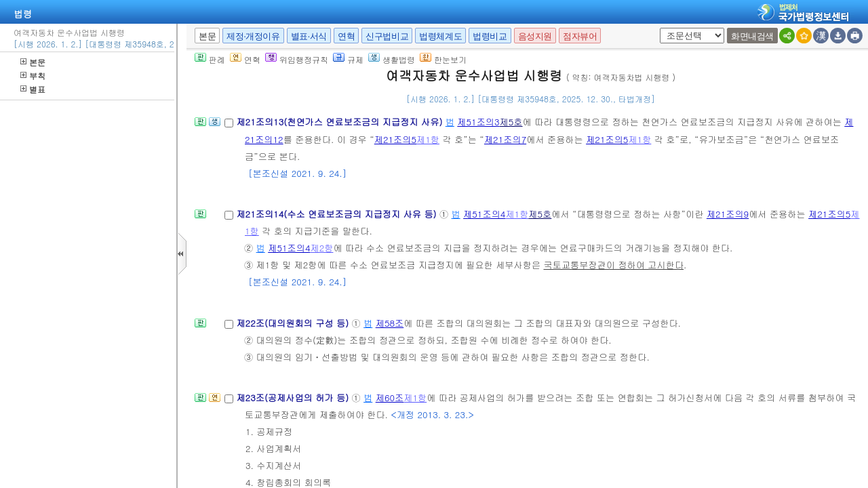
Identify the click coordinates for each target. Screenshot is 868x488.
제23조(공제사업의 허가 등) (294, 398)
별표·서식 (309, 36)
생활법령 (392, 59)
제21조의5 (395, 139)
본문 (33, 62)
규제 (348, 59)
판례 (210, 59)
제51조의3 (478, 122)
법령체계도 (440, 36)
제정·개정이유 (253, 36)
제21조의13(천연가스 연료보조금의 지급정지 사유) (340, 122)
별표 (33, 89)
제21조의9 (728, 214)
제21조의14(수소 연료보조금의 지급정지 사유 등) (338, 214)
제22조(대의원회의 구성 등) (294, 323)
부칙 (33, 76)
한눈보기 (443, 59)
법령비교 (490, 36)
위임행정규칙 (297, 59)
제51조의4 (484, 214)
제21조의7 (505, 139)
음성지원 (535, 36)
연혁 (346, 36)
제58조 (390, 323)
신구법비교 (387, 36)
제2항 (321, 248)
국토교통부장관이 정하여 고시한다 (614, 265)
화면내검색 (752, 36)
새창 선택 (657, 28)
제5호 (511, 122)
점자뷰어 (580, 36)
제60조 (390, 398)
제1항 (428, 139)
